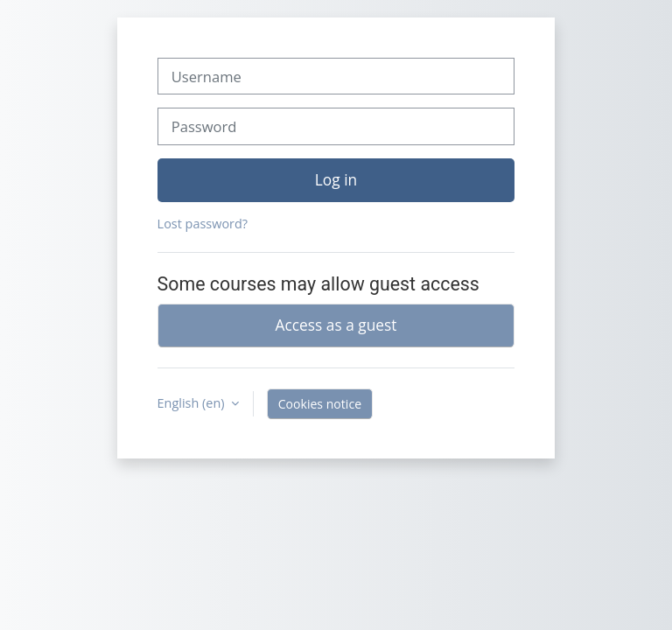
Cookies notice (320, 404)
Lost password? (203, 224)
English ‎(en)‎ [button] (193, 403)
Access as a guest (336, 325)
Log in (336, 179)
